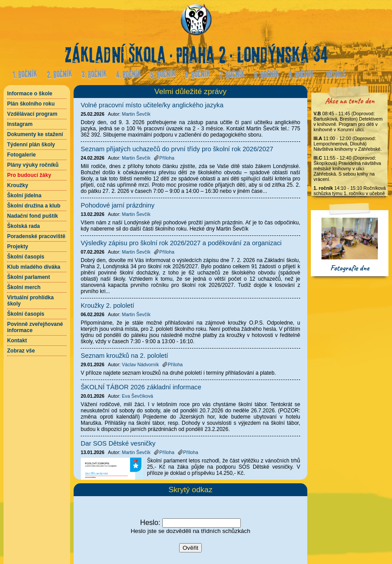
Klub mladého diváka (34, 267)
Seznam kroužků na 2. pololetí (124, 356)
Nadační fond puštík (33, 216)
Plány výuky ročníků (33, 165)
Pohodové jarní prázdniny (118, 205)
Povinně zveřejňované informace (35, 327)
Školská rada (24, 226)
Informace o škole (30, 94)
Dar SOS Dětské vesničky (118, 443)
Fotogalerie (22, 155)
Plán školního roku (31, 104)
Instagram (20, 124)
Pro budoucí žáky (29, 175)
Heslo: (150, 523)
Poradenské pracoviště (36, 236)
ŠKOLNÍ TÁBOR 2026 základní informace (141, 387)
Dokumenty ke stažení (35, 134)
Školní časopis (26, 257)
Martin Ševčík (136, 114)
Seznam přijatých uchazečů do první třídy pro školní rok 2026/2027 (177, 149)
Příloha (164, 158)
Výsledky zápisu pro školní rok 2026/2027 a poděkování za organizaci (181, 243)
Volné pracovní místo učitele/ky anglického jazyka (152, 105)
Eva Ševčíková (137, 396)
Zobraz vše (21, 351)
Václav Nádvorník (141, 364)
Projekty (18, 247)
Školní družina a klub (34, 206)
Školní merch (24, 287)
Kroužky (18, 185)
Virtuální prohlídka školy (30, 301)
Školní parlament (29, 277)
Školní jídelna (24, 196)
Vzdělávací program (32, 114)
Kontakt (17, 341)
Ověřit (191, 548)
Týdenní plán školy (31, 145)
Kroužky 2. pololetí (108, 305)
